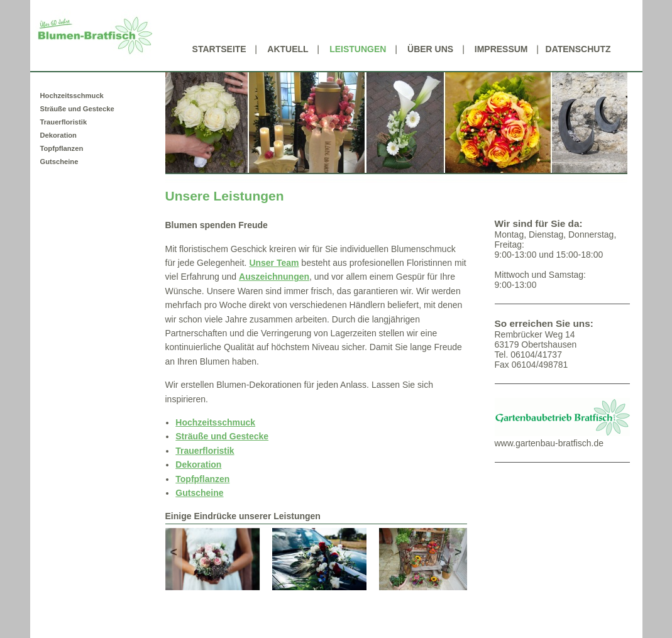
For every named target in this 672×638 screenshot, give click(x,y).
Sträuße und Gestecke (77, 109)
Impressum (501, 49)
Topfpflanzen (62, 148)
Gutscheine (59, 162)
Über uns (430, 49)
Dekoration (58, 135)
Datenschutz (578, 49)
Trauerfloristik (64, 122)
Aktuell (288, 49)
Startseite (219, 49)
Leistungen (358, 49)
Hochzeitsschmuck (72, 96)
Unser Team (274, 263)
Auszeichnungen (274, 277)
